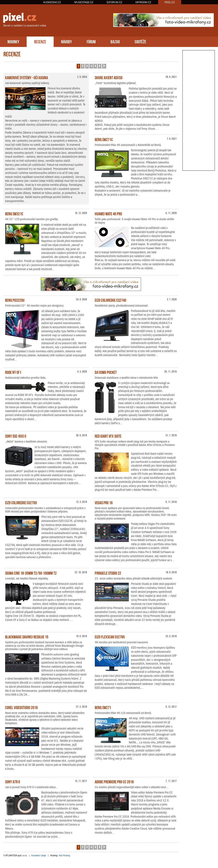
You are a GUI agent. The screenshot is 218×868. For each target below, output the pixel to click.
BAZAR (115, 41)
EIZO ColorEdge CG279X (21, 502)
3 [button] (87, 66)
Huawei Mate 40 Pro (108, 213)
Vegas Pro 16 (104, 502)
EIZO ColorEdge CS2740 (110, 300)
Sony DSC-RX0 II (16, 436)
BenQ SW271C (104, 139)
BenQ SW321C (14, 213)
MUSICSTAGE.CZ (84, 2)
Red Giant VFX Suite (108, 436)
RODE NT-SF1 (13, 372)
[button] (104, 66)
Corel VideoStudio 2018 (21, 707)
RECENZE (40, 41)
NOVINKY (13, 41)
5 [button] (95, 66)
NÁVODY (66, 41)
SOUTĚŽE (140, 41)
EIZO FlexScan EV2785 (110, 636)
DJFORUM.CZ (114, 2)
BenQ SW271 (103, 707)
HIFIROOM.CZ (143, 2)
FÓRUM (91, 41)
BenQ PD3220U (15, 300)
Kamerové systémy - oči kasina (27, 77)
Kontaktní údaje (39, 856)
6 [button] (100, 66)
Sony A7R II (13, 781)
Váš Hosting (64, 856)
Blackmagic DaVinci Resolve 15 (27, 636)
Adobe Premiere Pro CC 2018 (114, 781)
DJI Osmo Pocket (106, 372)
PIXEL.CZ (170, 2)
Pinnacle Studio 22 (108, 573)
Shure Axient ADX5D (109, 77)
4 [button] (91, 66)
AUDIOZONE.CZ (52, 2)
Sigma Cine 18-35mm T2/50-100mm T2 (31, 573)
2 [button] (83, 66)
